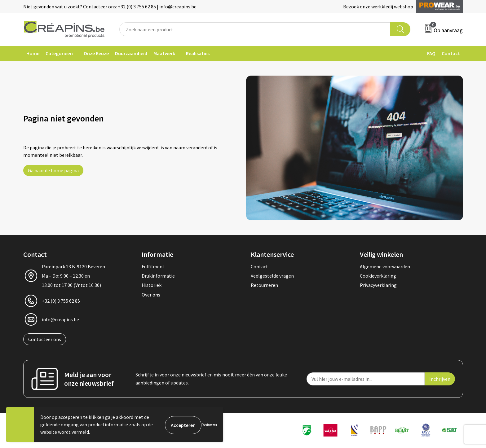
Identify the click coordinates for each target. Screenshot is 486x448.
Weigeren (210, 424)
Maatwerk (164, 53)
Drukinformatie (158, 276)
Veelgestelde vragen (272, 276)
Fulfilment (153, 266)
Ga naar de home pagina (53, 170)
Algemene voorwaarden (385, 266)
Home (33, 53)
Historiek (152, 285)
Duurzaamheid (131, 53)
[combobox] (255, 29)
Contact (451, 53)
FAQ (431, 53)
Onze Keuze (96, 53)
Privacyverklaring (378, 285)
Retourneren (264, 285)
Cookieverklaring (378, 276)
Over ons (151, 295)
